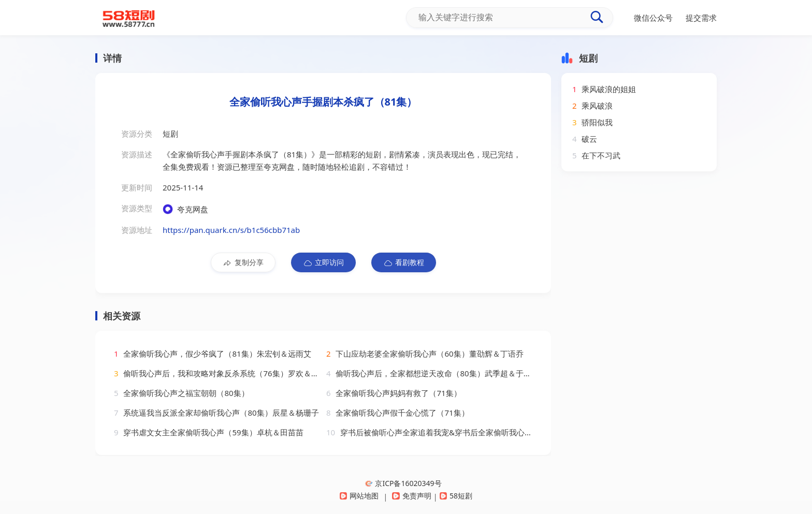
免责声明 (411, 496)
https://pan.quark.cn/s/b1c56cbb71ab (231, 230)
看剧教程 (404, 262)
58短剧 (456, 496)
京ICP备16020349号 (403, 483)
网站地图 (359, 496)
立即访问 (323, 262)
